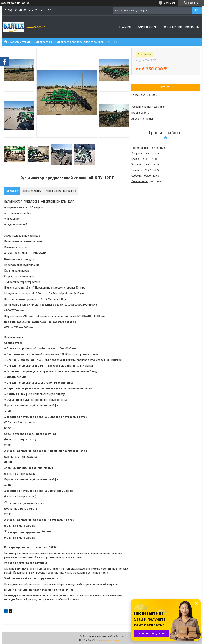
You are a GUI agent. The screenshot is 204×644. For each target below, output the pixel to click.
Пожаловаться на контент (110, 640)
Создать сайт (9, 3)
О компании (173, 27)
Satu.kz (120, 636)
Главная (125, 27)
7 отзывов (170, 3)
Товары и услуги (146, 27)
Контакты (192, 27)
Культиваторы (43, 42)
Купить (166, 87)
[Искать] (197, 10)
